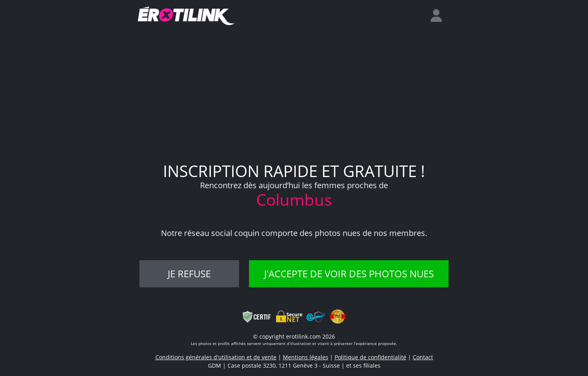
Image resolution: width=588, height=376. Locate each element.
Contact (423, 357)
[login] (439, 16)
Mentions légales (306, 357)
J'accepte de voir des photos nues (349, 274)
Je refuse (189, 274)
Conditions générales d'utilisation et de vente (216, 357)
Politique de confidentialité (370, 357)
